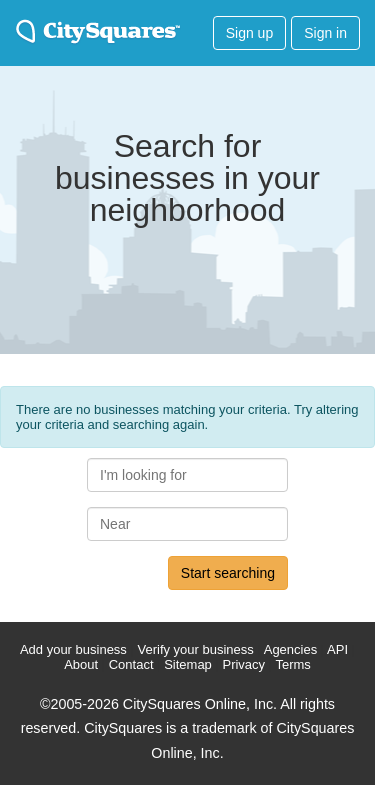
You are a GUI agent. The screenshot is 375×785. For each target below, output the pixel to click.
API (337, 649)
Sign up (249, 33)
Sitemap (188, 664)
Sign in (325, 33)
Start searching (228, 573)
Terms (292, 664)
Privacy (243, 664)
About (81, 664)
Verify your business (195, 649)
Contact (131, 664)
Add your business (73, 649)
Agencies (290, 649)
